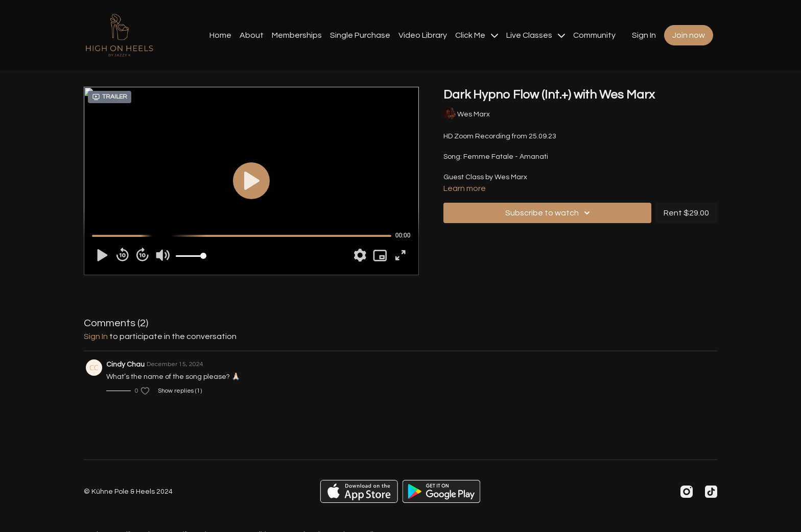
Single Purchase (360, 35)
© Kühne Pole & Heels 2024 (128, 492)
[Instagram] (687, 492)
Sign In (644, 35)
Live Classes (536, 35)
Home (220, 35)
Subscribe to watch (549, 213)
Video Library (423, 35)
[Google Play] (441, 491)
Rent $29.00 (686, 213)
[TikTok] (711, 492)
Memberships (297, 35)
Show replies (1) (180, 391)
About (252, 35)
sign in (96, 336)
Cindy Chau (125, 365)
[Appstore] (359, 491)
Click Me (477, 35)
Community (594, 35)
